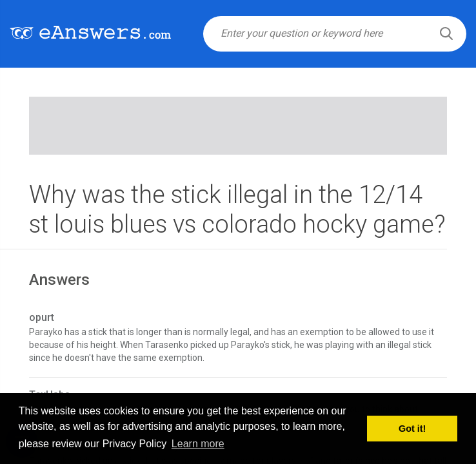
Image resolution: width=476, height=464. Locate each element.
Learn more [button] (198, 444)
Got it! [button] (412, 429)
